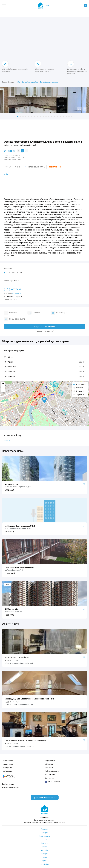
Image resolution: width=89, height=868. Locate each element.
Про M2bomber (8, 761)
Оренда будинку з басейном (17, 657)
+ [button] (3, 384)
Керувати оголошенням (44, 326)
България (44, 833)
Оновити (34, 313)
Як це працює (7, 768)
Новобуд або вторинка (11, 788)
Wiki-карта (79, 388)
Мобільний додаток (52, 771)
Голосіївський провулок (49, 82)
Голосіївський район (30, 82)
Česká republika (45, 836)
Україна (45, 861)
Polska (44, 847)
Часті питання (7, 771)
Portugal (44, 854)
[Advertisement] (44, 39)
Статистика (49, 768)
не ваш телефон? (11, 299)
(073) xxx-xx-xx (13, 289)
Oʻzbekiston (45, 864)
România (44, 850)
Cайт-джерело (60, 313)
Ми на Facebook (52, 782)
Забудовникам (50, 761)
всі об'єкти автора (12, 297)
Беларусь (45, 829)
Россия (44, 857)
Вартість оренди (8, 784)
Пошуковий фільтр (15, 319)
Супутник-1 (80, 391)
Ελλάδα (45, 840)
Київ (18, 82)
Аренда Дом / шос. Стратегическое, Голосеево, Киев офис (29, 699)
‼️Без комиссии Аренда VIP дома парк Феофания (25, 740)
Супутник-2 (80, 395)
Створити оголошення (45, 798)
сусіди (6, 174)
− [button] (3, 387)
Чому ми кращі (8, 764)
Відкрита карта (81, 384)
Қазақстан (44, 843)
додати (7, 441)
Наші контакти (50, 778)
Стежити (10, 313)
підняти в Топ (55, 167)
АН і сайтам (49, 764)
